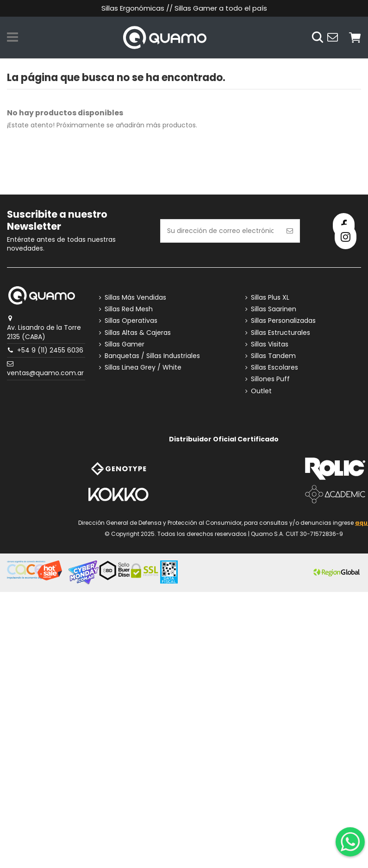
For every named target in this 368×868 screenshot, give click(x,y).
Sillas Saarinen (274, 309)
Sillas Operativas (131, 321)
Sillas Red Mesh (129, 309)
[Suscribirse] (290, 231)
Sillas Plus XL (270, 298)
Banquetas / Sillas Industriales (152, 356)
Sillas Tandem (273, 356)
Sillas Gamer (125, 344)
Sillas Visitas (270, 344)
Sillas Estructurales (281, 333)
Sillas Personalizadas (283, 321)
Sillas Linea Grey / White (143, 368)
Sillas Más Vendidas (135, 298)
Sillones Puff (270, 379)
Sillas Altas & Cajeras (138, 333)
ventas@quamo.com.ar (45, 373)
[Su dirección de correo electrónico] (220, 231)
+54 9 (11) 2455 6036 (50, 350)
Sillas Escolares (274, 368)
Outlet (261, 391)
